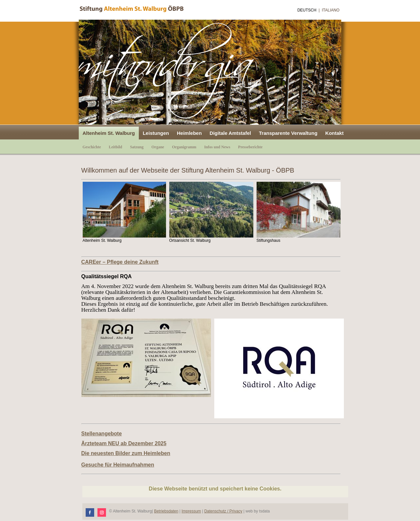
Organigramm (184, 147)
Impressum (191, 511)
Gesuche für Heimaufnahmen (118, 465)
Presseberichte (250, 147)
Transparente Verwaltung (288, 133)
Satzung (137, 147)
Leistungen (156, 133)
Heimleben (189, 133)
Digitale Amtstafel (230, 133)
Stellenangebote (102, 434)
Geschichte (92, 147)
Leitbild (116, 147)
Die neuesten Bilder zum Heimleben (126, 453)
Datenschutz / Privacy (223, 511)
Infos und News (217, 147)
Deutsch (307, 10)
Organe (158, 147)
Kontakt (334, 133)
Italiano (331, 10)
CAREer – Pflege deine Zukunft (120, 262)
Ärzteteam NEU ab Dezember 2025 (124, 443)
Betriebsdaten (166, 511)
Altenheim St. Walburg (109, 133)
